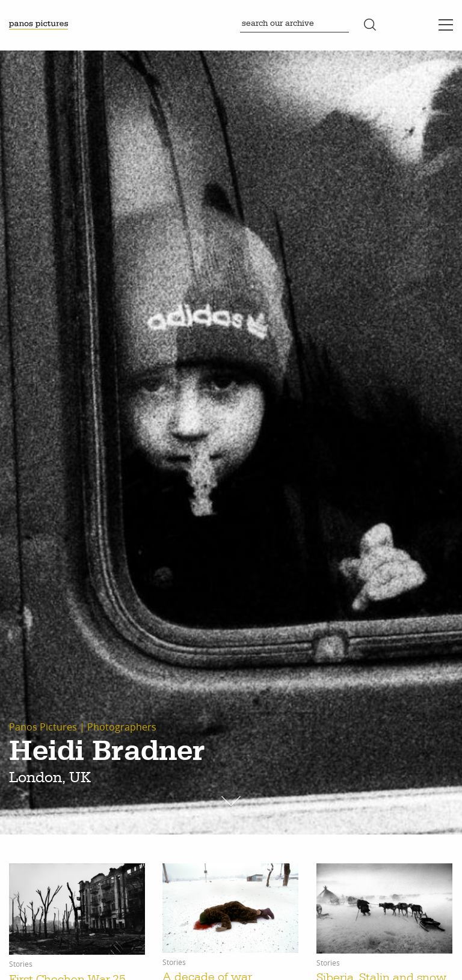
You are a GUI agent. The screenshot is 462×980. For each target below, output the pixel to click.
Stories (21, 964)
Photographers (122, 727)
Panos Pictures (43, 727)
